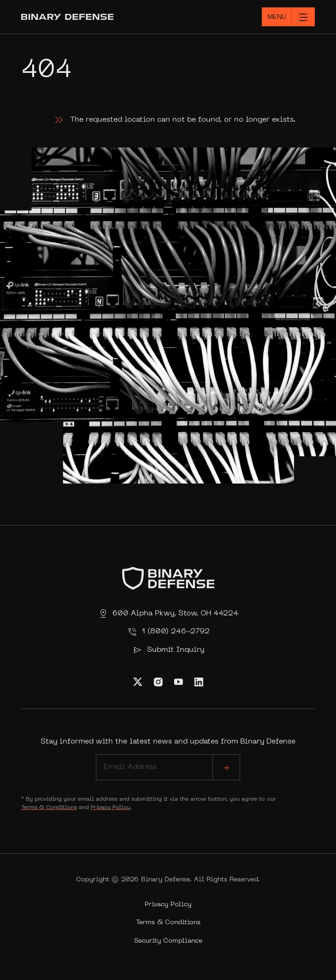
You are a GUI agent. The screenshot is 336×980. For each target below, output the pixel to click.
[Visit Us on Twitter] (138, 682)
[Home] (84, 17)
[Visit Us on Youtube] (178, 682)
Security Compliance (168, 941)
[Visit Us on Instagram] (158, 682)
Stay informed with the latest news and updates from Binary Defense (168, 759)
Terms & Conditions (49, 808)
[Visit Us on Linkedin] (199, 682)
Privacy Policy (110, 808)
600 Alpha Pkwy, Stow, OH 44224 (168, 614)
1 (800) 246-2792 (168, 632)
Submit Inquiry (168, 650)
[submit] (226, 767)
